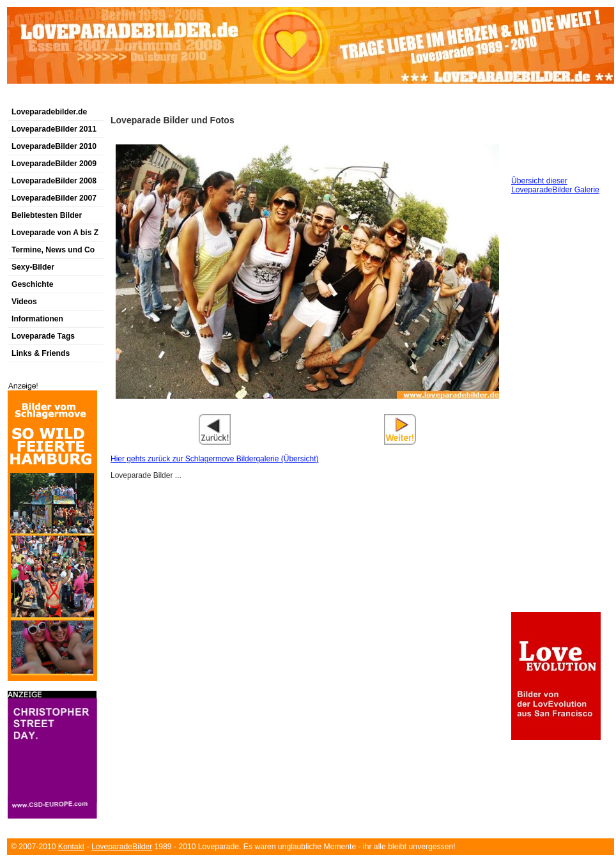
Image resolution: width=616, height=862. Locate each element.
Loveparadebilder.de (49, 112)
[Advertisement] (157, 98)
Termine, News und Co (53, 250)
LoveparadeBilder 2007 (54, 198)
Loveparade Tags (43, 336)
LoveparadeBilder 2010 (54, 146)
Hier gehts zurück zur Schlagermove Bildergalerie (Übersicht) (214, 459)
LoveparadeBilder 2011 (54, 129)
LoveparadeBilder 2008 (54, 181)
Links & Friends (41, 353)
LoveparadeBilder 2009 (54, 164)
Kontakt (71, 847)
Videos (24, 302)
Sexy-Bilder (33, 267)
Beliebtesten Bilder (47, 215)
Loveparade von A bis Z (55, 233)
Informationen (37, 319)
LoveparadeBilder (122, 847)
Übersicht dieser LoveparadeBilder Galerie (555, 185)
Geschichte (33, 284)
